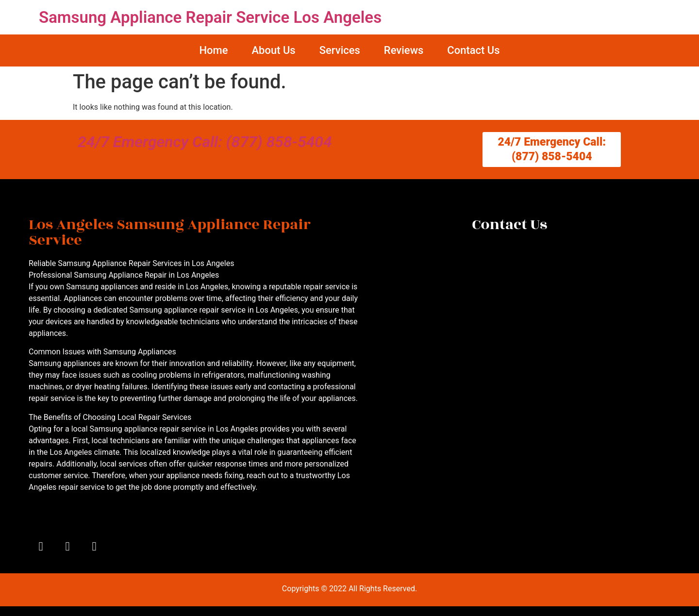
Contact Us (473, 50)
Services (340, 50)
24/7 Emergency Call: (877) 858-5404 (205, 142)
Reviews (404, 50)
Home (213, 50)
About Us (273, 50)
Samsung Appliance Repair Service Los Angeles (210, 17)
